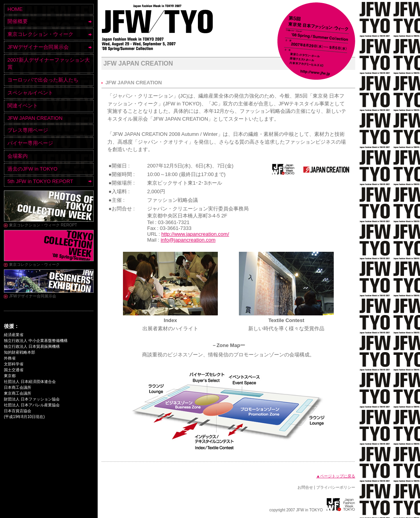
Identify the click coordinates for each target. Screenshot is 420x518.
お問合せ (305, 487)
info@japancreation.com (188, 240)
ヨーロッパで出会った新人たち (43, 80)
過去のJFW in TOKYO (32, 169)
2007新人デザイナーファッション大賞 (49, 63)
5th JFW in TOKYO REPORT (40, 181)
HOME (15, 9)
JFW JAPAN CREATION (35, 118)
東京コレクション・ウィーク (40, 34)
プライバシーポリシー (336, 487)
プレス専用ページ (28, 130)
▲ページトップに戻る (336, 476)
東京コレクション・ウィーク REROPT (43, 225)
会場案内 (18, 156)
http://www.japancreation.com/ (195, 234)
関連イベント (23, 106)
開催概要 (18, 21)
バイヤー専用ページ (30, 143)
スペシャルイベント (30, 93)
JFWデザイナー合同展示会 (38, 47)
